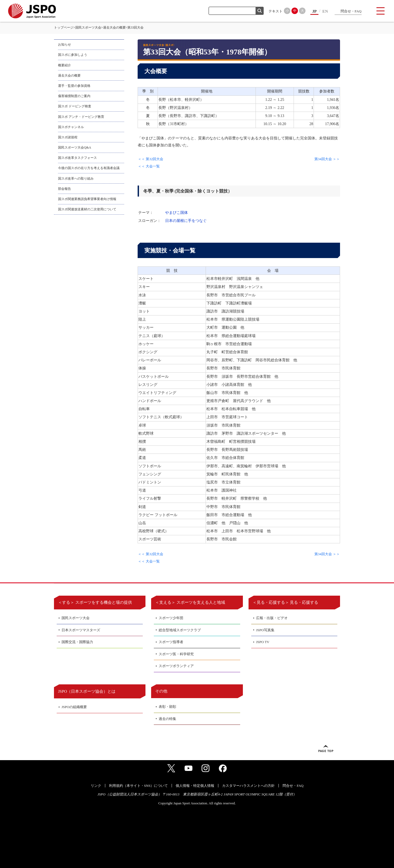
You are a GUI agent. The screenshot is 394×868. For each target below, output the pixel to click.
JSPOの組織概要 (74, 707)
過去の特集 (167, 719)
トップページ (64, 28)
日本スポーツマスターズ (81, 630)
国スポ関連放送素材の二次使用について (87, 209)
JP (315, 11)
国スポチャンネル (71, 127)
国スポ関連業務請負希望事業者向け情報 (87, 199)
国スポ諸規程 (68, 137)
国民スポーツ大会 (88, 28)
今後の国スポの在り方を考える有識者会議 (89, 168)
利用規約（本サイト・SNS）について (139, 786)
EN (325, 11)
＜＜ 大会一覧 (149, 166)
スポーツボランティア (176, 666)
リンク (96, 786)
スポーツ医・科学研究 (176, 654)
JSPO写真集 (265, 630)
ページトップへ (326, 749)
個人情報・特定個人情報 (195, 786)
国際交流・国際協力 (77, 642)
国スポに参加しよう (73, 55)
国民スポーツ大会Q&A (75, 147)
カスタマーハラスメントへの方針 (248, 786)
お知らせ (64, 44)
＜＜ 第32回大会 (151, 159)
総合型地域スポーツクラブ (180, 630)
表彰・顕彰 (167, 707)
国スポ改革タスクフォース (77, 158)
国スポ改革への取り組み (76, 179)
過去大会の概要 (114, 28)
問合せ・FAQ (351, 11)
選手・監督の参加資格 (74, 86)
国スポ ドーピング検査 (75, 106)
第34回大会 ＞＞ (327, 159)
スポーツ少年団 (171, 618)
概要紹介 (64, 65)
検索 (260, 11)
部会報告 (64, 189)
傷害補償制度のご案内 (74, 96)
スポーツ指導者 (171, 642)
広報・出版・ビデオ (272, 618)
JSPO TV (263, 642)
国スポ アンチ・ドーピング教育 (81, 117)
